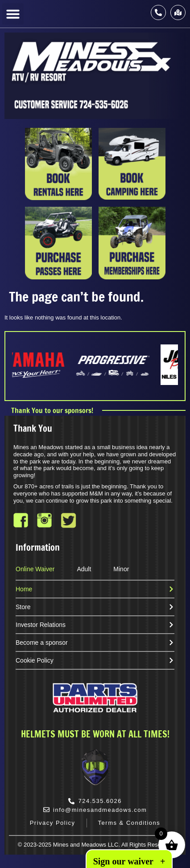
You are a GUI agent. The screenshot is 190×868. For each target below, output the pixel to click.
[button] (13, 14)
